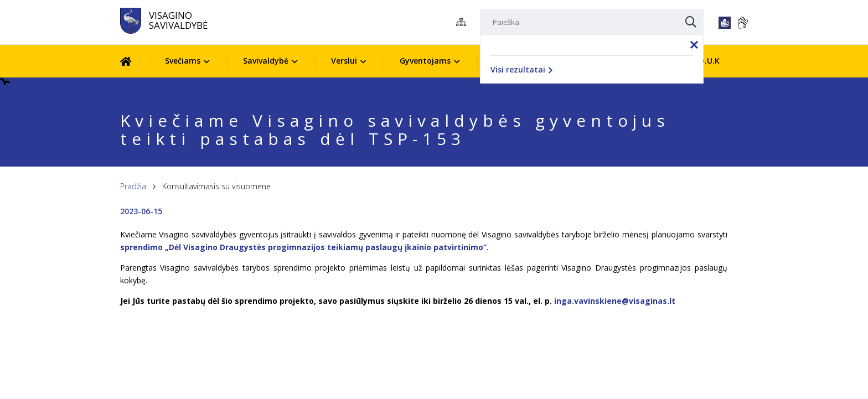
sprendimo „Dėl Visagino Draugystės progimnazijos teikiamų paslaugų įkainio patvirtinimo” (303, 247)
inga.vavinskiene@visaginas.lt (615, 301)
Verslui (344, 61)
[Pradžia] (134, 61)
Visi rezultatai (521, 69)
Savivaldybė (266, 61)
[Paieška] (592, 22)
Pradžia (133, 186)
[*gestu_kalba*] (742, 23)
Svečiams (183, 61)
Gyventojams (425, 61)
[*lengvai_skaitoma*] (725, 23)
